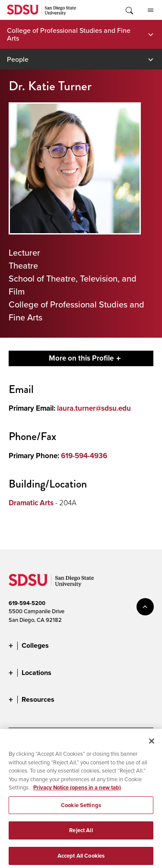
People (18, 59)
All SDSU (151, 10)
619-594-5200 (27, 603)
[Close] (152, 745)
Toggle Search (129, 10)
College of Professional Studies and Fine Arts (69, 34)
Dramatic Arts (31, 503)
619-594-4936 (84, 456)
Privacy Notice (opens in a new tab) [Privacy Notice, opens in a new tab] (77, 792)
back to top (145, 607)
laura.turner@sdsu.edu (94, 408)
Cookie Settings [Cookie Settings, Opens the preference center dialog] (81, 809)
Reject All (81, 835)
